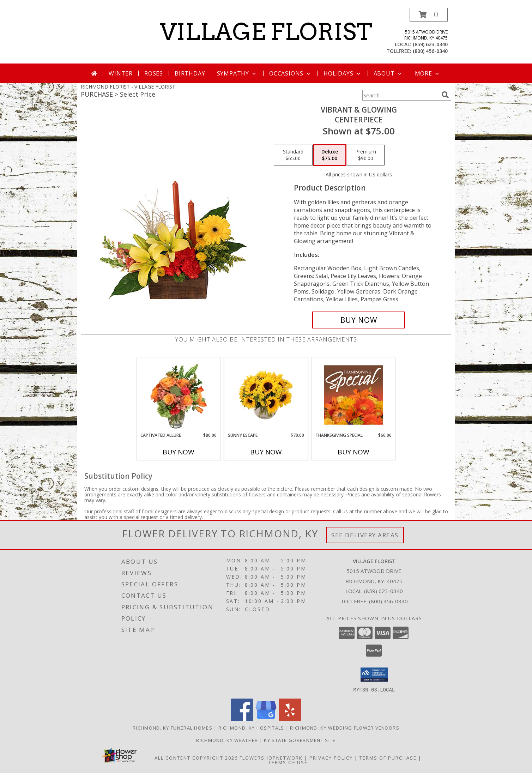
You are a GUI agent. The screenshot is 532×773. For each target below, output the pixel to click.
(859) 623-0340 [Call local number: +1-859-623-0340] (430, 44)
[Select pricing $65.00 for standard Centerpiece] (293, 155)
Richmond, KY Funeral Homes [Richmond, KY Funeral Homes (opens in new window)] (173, 727)
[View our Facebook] (242, 719)
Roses (154, 73)
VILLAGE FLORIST (266, 32)
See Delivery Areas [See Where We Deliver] (365, 535)
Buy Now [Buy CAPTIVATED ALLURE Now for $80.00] (179, 452)
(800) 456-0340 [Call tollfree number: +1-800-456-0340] (430, 51)
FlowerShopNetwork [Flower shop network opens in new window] (271, 757)
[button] (429, 15)
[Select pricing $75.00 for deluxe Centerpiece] (330, 155)
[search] (445, 95)
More (428, 73)
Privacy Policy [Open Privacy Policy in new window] (331, 757)
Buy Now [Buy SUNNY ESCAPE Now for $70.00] (266, 452)
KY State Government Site (300, 740)
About (388, 73)
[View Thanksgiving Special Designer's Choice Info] (354, 395)
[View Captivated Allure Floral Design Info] (179, 395)
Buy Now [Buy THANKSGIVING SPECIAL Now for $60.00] (353, 452)
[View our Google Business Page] (266, 719)
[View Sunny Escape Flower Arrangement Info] (266, 395)
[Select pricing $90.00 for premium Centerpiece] (366, 155)
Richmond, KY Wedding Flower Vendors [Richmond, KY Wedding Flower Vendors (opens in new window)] (345, 727)
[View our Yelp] (290, 719)
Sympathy (237, 73)
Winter (121, 73)
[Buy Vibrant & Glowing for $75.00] (359, 320)
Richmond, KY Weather (227, 740)
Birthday (190, 73)
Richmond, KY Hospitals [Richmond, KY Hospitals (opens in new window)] (251, 727)
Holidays (343, 73)
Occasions (291, 73)
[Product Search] (400, 95)
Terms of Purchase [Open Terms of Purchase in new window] (388, 757)
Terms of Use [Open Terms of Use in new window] (288, 762)
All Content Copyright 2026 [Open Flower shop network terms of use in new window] (196, 757)
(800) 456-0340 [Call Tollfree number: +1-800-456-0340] (388, 601)
